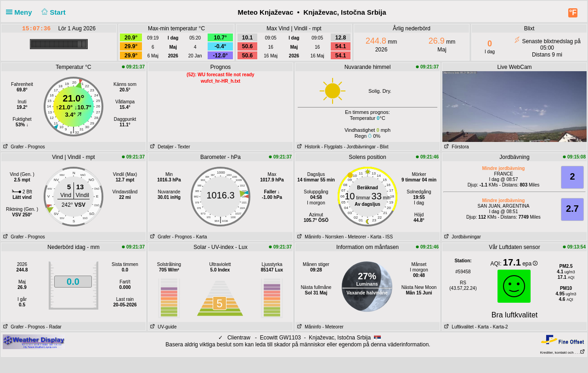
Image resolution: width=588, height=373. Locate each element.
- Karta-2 (498, 327)
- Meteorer (356, 237)
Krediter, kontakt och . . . (563, 353)
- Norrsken (333, 237)
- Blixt (383, 147)
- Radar (54, 327)
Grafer (13, 147)
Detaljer (161, 147)
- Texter (183, 147)
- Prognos (35, 147)
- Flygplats (332, 147)
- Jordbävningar (359, 147)
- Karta (200, 237)
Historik (308, 147)
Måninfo (308, 237)
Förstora (456, 147)
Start (53, 12)
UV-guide (162, 327)
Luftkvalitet (458, 327)
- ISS (388, 237)
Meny (21, 12)
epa (530, 264)
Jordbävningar (462, 237)
